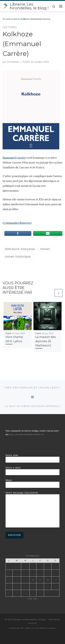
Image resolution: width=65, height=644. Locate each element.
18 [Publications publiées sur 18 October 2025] (48, 580)
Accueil (6, 19)
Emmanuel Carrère (14, 157)
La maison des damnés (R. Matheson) (46, 341)
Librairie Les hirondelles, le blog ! (29, 619)
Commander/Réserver (17, 223)
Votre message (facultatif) (32, 510)
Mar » (36, 598)
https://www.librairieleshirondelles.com (27, 434)
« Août (30, 598)
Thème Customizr (48, 628)
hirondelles (13, 62)
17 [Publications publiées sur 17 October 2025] (40, 580)
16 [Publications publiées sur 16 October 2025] (33, 580)
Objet (32, 483)
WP (22, 628)
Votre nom (32, 458)
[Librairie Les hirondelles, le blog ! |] (6, 6)
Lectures (15, 19)
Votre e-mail (32, 471)
